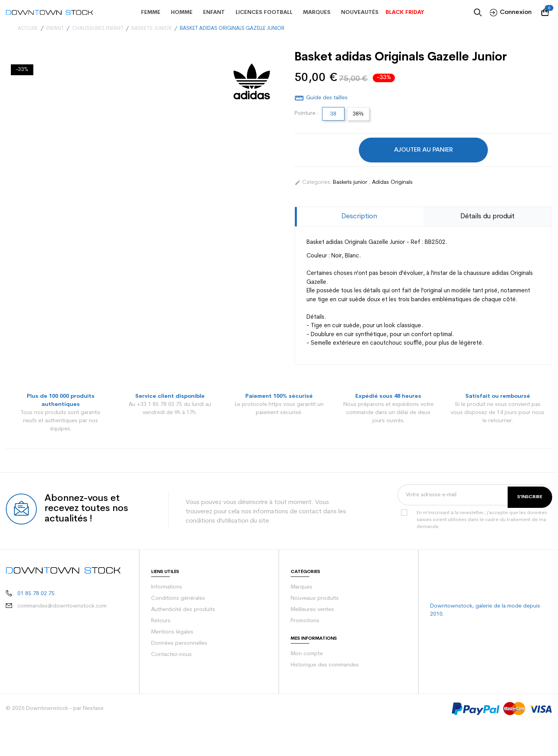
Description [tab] (359, 217)
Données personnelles (178, 635)
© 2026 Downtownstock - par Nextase (51, 701)
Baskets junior (349, 182)
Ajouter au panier (424, 150)
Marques (301, 579)
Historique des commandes (324, 657)
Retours (161, 613)
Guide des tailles (326, 98)
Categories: (312, 182)
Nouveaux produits (313, 590)
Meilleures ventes (312, 602)
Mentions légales (171, 624)
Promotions (304, 613)
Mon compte (306, 646)
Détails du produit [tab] (487, 217)
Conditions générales (177, 590)
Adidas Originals (389, 182)
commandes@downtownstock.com (56, 591)
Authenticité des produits (181, 602)
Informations (166, 579)
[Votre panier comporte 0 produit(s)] (547, 12)
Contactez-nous (170, 647)
